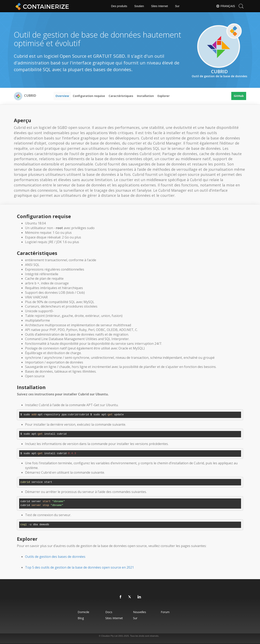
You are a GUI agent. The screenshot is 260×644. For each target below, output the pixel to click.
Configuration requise (89, 96)
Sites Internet (159, 6)
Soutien (139, 6)
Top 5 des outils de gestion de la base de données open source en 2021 (79, 567)
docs (109, 612)
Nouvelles (140, 612)
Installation (145, 96)
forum (165, 612)
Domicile (83, 612)
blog (81, 618)
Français (225, 6)
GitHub (239, 96)
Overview (62, 96)
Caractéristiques (121, 96)
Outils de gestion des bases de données (55, 557)
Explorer (164, 96)
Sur (177, 6)
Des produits (119, 6)
